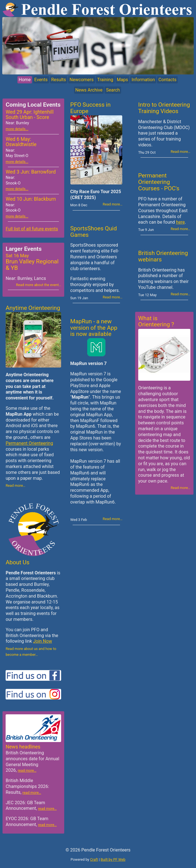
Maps (122, 80)
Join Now (42, 641)
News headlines (23, 747)
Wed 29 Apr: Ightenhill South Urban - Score (30, 117)
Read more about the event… (39, 285)
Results (58, 80)
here (180, 222)
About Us (18, 562)
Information (143, 80)
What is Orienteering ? (156, 321)
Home (25, 80)
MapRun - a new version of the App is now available (94, 328)
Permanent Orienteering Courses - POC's (159, 182)
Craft (94, 859)
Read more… (15, 486)
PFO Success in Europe (91, 108)
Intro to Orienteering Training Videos (164, 108)
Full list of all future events (32, 229)
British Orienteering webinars (163, 256)
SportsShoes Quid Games (94, 232)
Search (113, 90)
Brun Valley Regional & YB (33, 262)
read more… (27, 770)
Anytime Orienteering (33, 308)
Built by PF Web (113, 859)
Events (41, 80)
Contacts (167, 80)
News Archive (89, 90)
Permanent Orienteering (29, 443)
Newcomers (82, 80)
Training (105, 80)
